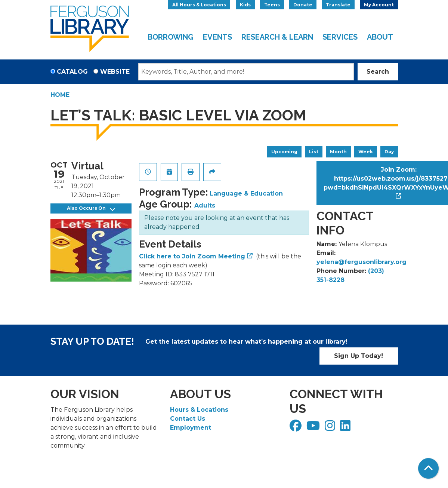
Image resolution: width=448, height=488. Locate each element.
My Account (379, 5)
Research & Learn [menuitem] (277, 37)
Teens (272, 5)
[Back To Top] (428, 468)
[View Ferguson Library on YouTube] (314, 428)
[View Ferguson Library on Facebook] (296, 428)
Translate (338, 5)
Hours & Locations (199, 410)
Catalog (72, 72)
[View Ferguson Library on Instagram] (331, 428)
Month (338, 152)
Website (115, 72)
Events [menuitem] (217, 37)
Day (389, 152)
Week (366, 152)
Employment (191, 428)
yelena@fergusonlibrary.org (362, 262)
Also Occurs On (91, 208)
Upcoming (284, 152)
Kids (245, 5)
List (314, 152)
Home (60, 95)
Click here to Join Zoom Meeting (192, 256)
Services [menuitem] (340, 37)
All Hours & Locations (199, 5)
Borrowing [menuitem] (171, 37)
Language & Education (246, 194)
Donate (303, 5)
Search (378, 72)
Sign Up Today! (359, 356)
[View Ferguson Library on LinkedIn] (346, 428)
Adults (205, 205)
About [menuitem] (380, 37)
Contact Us (188, 419)
